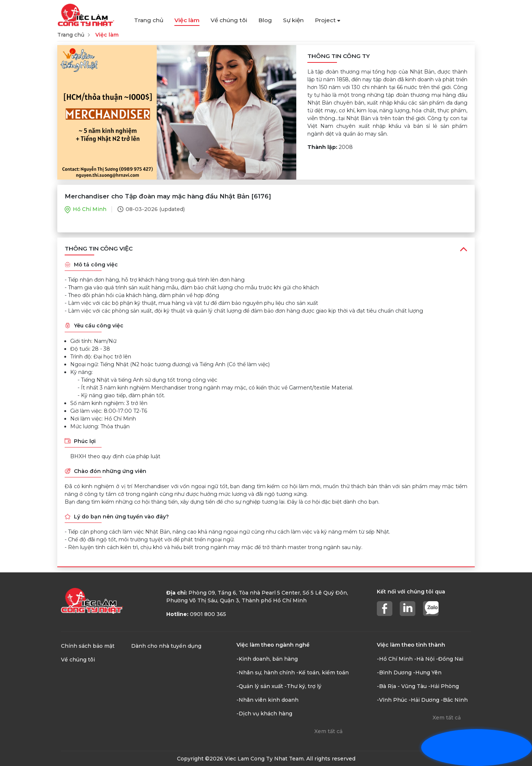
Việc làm (187, 20)
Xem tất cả (328, 731)
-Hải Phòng (444, 686)
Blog (265, 20)
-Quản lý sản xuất (260, 686)
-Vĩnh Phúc (392, 700)
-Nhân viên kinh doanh (267, 700)
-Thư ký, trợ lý (303, 686)
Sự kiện (293, 20)
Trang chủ (149, 20)
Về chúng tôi (229, 20)
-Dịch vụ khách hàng (264, 714)
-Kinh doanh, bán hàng (267, 659)
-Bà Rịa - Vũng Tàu (402, 686)
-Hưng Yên (427, 673)
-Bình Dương (394, 673)
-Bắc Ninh (454, 700)
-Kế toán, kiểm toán (323, 673)
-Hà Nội (424, 659)
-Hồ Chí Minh (395, 659)
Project (328, 20)
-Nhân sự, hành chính (266, 673)
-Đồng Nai (450, 659)
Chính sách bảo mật (88, 646)
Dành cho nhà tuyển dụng (166, 646)
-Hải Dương (424, 700)
